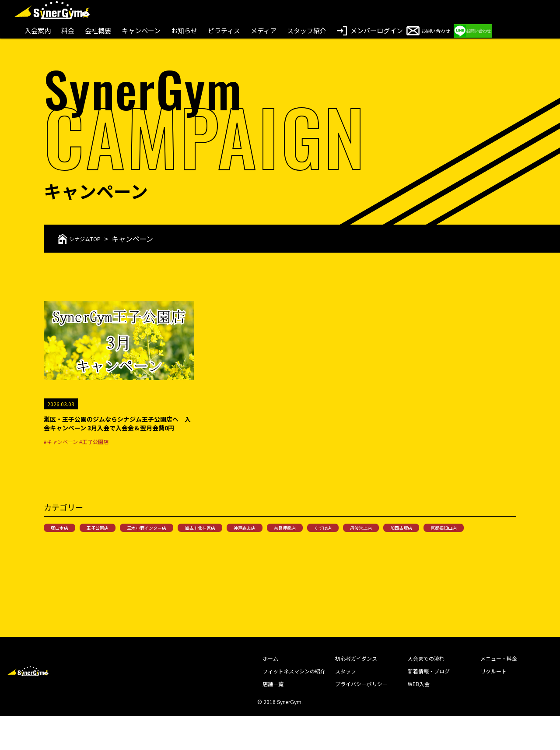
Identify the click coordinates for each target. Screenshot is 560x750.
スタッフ (346, 705)
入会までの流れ (426, 692)
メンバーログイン (370, 30)
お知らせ (184, 30)
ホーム (270, 692)
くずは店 (401, 545)
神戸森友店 (300, 545)
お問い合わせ (441, 30)
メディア (264, 30)
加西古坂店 (67, 561)
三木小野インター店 (176, 545)
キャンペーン (141, 30)
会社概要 (98, 30)
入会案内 (38, 30)
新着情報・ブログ (429, 705)
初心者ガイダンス (356, 692)
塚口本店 (65, 545)
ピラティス (224, 30)
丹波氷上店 (450, 545)
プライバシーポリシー (361, 718)
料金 (68, 30)
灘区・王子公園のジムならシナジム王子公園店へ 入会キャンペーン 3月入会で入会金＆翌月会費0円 (119, 432)
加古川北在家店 (243, 545)
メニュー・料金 (499, 692)
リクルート (493, 705)
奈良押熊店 (352, 545)
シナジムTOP (86, 239)
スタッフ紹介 (307, 30)
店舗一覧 (273, 718)
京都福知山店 (122, 561)
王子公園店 (114, 545)
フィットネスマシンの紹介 (294, 705)
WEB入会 (419, 718)
